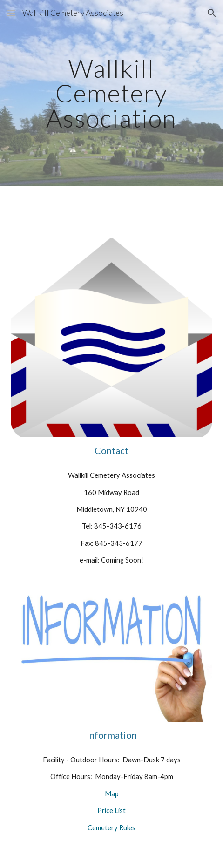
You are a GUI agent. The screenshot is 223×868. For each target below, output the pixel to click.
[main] (112, 93)
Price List (111, 810)
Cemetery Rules (111, 828)
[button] (11, 13)
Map (112, 794)
